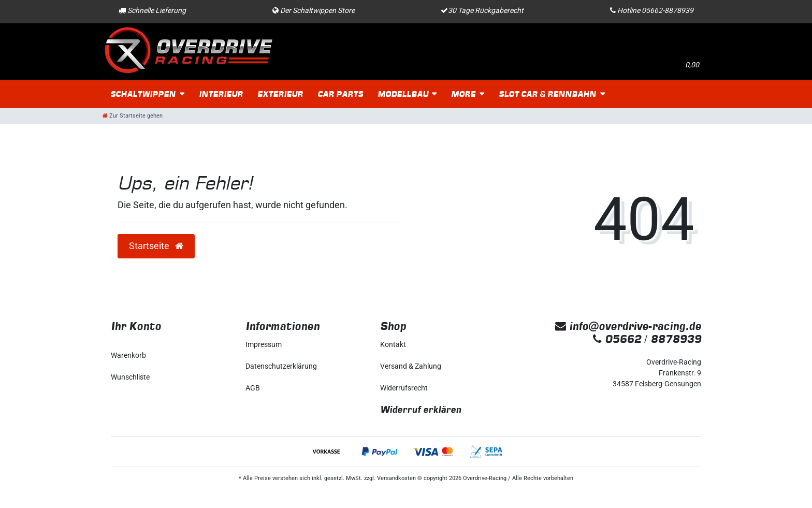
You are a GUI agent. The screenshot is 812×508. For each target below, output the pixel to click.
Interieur (221, 94)
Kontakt (393, 344)
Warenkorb (128, 355)
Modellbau (403, 94)
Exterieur (280, 94)
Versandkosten (396, 478)
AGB (253, 388)
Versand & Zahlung (411, 366)
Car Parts (340, 94)
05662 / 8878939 (647, 339)
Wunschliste (130, 377)
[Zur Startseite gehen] (133, 116)
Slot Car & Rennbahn (547, 94)
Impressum (264, 344)
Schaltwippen (143, 94)
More (463, 94)
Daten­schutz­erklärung (281, 366)
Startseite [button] (156, 246)
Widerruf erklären (421, 409)
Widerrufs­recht (404, 388)
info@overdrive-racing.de (628, 326)
